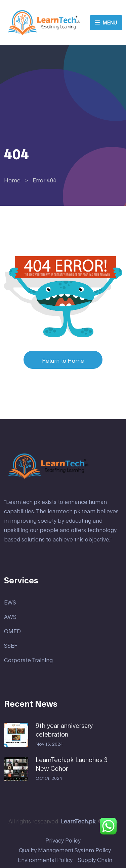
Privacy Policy (63, 840)
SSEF (11, 646)
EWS (10, 602)
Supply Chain (95, 860)
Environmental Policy (45, 860)
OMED (12, 631)
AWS (10, 617)
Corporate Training (28, 660)
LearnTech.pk (78, 821)
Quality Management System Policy (65, 850)
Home (12, 180)
